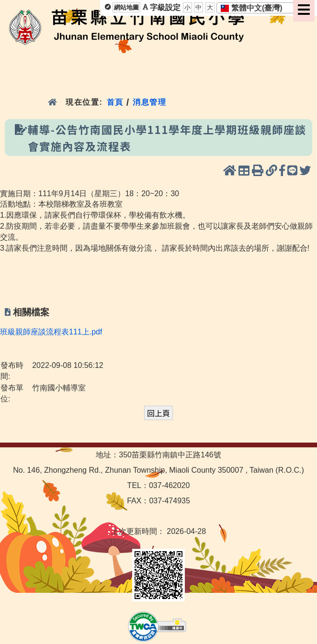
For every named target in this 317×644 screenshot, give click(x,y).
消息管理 (150, 102)
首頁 (115, 102)
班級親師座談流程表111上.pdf (51, 332)
